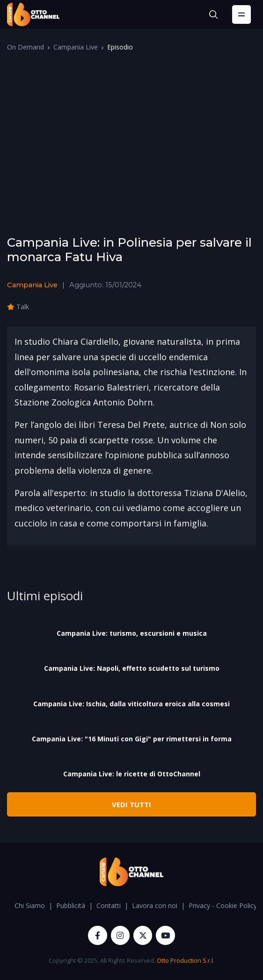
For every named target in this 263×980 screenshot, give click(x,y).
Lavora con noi (155, 905)
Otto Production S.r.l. (186, 960)
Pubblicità (71, 905)
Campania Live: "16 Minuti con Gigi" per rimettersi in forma (132, 739)
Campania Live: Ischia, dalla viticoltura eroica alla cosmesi (131, 704)
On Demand (26, 47)
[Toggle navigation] (241, 14)
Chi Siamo (30, 905)
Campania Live (76, 47)
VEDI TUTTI (131, 804)
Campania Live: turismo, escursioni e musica (132, 633)
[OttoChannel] (33, 14)
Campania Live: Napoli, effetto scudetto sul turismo (132, 668)
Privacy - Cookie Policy (223, 905)
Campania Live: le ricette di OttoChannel (132, 774)
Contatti (109, 905)
